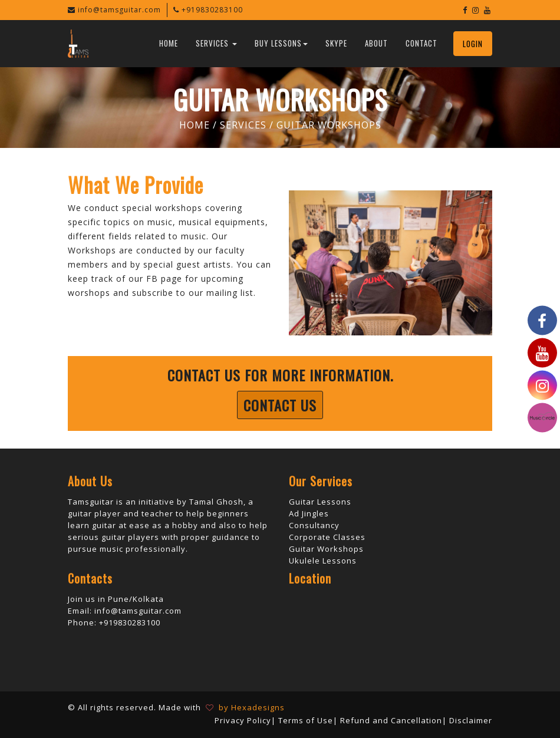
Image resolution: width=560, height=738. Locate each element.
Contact (421, 43)
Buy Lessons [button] (281, 43)
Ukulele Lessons (323, 561)
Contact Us (280, 405)
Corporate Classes (327, 537)
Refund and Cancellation (391, 720)
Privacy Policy (243, 720)
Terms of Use (306, 720)
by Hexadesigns (249, 707)
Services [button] (216, 43)
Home (169, 43)
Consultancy (314, 525)
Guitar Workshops (326, 549)
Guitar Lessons (320, 502)
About (376, 43)
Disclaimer (471, 720)
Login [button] (473, 44)
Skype (336, 43)
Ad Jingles (309, 513)
